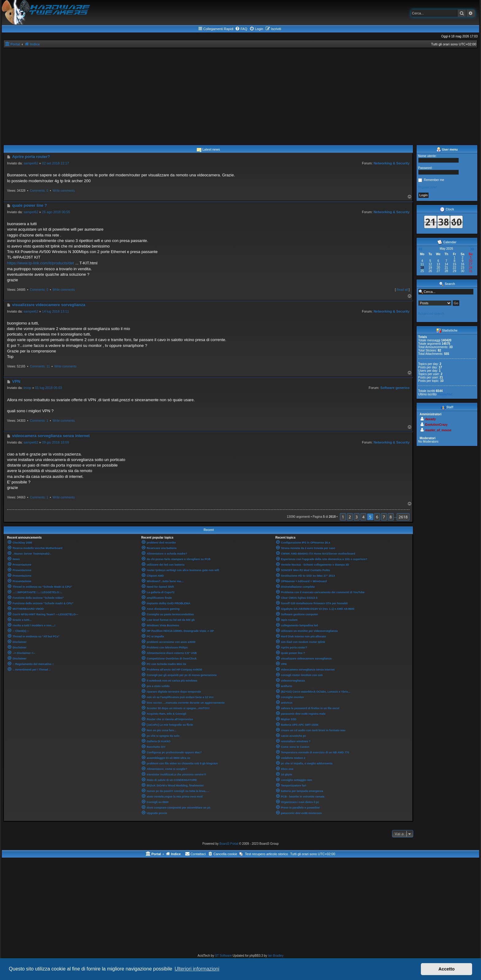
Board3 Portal (229, 844)
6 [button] (377, 517)
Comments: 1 (39, 421)
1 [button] (343, 517)
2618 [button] (403, 517)
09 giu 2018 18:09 (56, 442)
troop (27, 388)
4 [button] (363, 517)
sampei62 (31, 163)
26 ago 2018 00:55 (56, 212)
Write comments (64, 191)
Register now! (427, 187)
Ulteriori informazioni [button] (197, 969)
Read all (402, 290)
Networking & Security (392, 163)
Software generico (395, 388)
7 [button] (384, 517)
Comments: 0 (39, 191)
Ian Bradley (276, 956)
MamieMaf (445, 394)
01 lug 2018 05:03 (48, 388)
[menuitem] (241, 29)
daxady (430, 419)
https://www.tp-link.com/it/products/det (40, 263)
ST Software (223, 956)
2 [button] (350, 517)
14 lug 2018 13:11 (56, 311)
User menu (447, 150)
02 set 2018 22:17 (56, 163)
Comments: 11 (40, 366)
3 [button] (357, 517)
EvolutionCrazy (436, 425)
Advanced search (431, 313)
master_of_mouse (438, 430)
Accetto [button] (446, 969)
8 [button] (391, 517)
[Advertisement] (240, 94)
